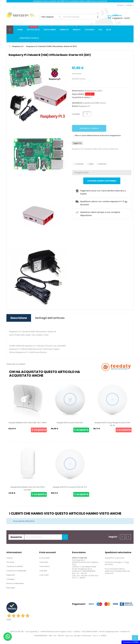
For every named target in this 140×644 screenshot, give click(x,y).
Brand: (75, 106)
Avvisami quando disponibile (102, 181)
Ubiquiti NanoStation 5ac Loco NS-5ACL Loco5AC (28, 488)
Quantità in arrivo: (81, 97)
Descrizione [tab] (19, 318)
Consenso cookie (131, 642)
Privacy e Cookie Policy (15, 583)
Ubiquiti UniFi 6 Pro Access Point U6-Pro (70, 487)
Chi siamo (10, 562)
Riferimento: (78, 91)
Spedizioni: (77, 103)
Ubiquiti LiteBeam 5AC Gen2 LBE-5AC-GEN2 (28, 423)
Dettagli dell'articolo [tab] (50, 318)
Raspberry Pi (84, 106)
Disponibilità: (78, 94)
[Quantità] (87, 114)
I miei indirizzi (44, 566)
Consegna (11, 579)
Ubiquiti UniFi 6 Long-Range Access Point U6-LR (112, 424)
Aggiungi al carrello (89, 128)
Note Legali (11, 588)
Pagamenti (11, 575)
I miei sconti (44, 575)
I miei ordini (44, 562)
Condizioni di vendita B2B (16, 571)
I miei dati (43, 571)
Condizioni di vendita (15, 566)
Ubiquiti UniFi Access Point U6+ (70, 423)
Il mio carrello (44, 558)
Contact (10, 558)
